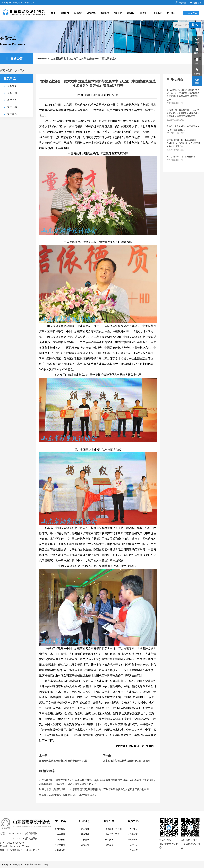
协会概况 (60, 829)
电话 (197, 40)
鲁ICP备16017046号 (39, 865)
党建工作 (105, 13)
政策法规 (91, 13)
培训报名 (109, 845)
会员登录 (191, 13)
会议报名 (109, 840)
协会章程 (60, 834)
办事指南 (60, 845)
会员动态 (12, 70)
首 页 (53, 13)
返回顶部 (197, 81)
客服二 (197, 60)
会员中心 (133, 845)
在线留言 (196, 3)
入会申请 (133, 834)
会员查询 (133, 840)
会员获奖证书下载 (113, 829)
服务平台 (144, 13)
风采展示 (131, 13)
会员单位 (158, 13)
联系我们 (181, 3)
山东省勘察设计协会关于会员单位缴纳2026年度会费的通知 (77, 58)
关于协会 (171, 13)
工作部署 (84, 840)
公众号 (197, 70)
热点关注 (84, 829)
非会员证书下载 (112, 834)
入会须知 (133, 829)
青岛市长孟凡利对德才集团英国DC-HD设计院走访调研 (68, 795)
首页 (2, 70)
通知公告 (65, 13)
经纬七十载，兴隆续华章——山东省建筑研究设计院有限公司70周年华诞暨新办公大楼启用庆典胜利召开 (94, 789)
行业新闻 (84, 834)
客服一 (197, 50)
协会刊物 (118, 13)
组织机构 (60, 840)
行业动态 (78, 13)
